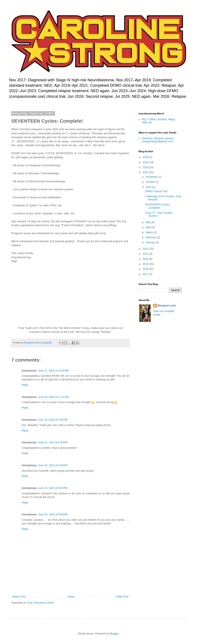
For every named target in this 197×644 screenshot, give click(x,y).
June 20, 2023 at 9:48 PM (53, 514)
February (151, 237)
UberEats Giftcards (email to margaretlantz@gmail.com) (158, 140)
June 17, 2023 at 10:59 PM (53, 371)
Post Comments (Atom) (41, 603)
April (149, 227)
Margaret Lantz (167, 306)
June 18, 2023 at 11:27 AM (53, 397)
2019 (146, 264)
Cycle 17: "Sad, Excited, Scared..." (159, 214)
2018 (146, 269)
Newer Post (19, 597)
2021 (146, 254)
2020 (146, 259)
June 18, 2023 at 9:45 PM (53, 465)
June (149, 187)
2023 (146, 172)
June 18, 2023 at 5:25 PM (53, 442)
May (149, 222)
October (151, 182)
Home (71, 597)
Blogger (114, 634)
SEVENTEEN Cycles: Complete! (157, 206)
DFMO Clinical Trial (156, 191)
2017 (146, 274)
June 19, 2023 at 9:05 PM (53, 488)
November (152, 177)
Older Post (122, 597)
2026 (146, 157)
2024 (146, 167)
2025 (146, 162)
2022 (146, 249)
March (150, 232)
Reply (25, 385)
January (151, 242)
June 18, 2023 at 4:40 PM (53, 420)
